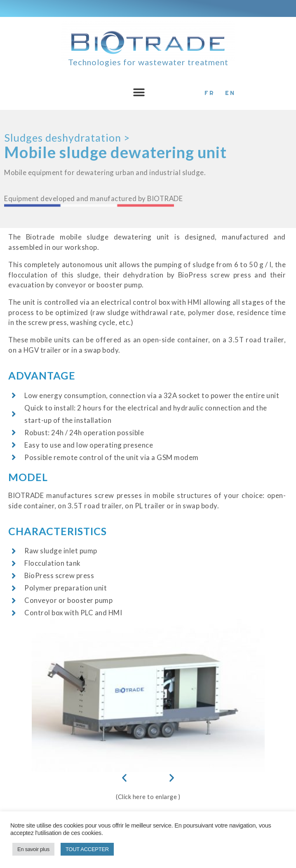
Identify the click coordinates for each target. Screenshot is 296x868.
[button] (139, 92)
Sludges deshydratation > (67, 138)
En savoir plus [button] (33, 849)
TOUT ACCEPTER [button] (87, 849)
